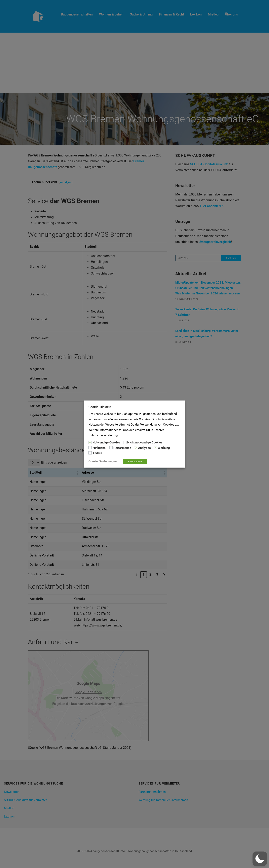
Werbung (164, 448)
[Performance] (111, 448)
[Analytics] (136, 448)
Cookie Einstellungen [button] (103, 461)
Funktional (99, 448)
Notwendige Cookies (106, 442)
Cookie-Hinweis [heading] (100, 407)
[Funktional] (90, 448)
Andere (97, 453)
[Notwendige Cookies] (90, 442)
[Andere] (90, 453)
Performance (122, 448)
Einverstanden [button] (135, 461)
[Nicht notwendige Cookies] (125, 442)
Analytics (144, 448)
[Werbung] (155, 448)
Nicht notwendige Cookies (145, 442)
